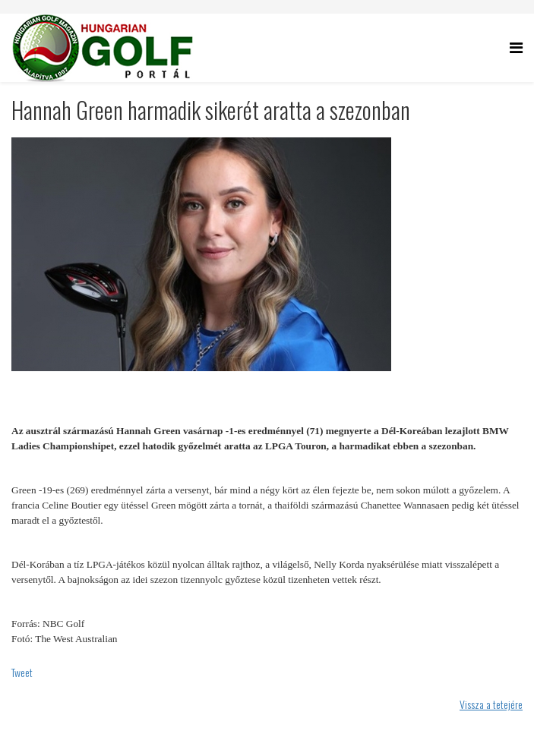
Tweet (22, 672)
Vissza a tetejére (491, 704)
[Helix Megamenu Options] (516, 47)
